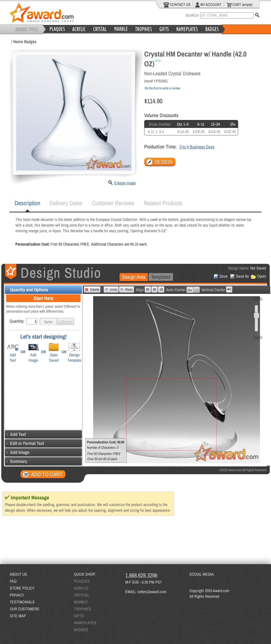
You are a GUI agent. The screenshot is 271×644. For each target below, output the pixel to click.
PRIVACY (17, 595)
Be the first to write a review (162, 88)
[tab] (27, 203)
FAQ (13, 581)
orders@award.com (152, 592)
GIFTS (79, 616)
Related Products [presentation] (163, 203)
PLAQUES (82, 581)
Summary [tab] (16, 461)
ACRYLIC (81, 588)
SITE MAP (18, 616)
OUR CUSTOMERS (25, 609)
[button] (48, 321)
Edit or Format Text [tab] (25, 443)
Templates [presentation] (161, 277)
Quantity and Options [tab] (26, 290)
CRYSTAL (81, 595)
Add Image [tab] (17, 452)
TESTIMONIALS (22, 602)
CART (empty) (239, 5)
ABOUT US (18, 574)
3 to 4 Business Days (197, 147)
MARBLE (81, 602)
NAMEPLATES (85, 623)
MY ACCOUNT (208, 5)
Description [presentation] (27, 203)
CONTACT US (177, 5)
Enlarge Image (125, 183)
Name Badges (25, 41)
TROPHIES (83, 609)
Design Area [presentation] (134, 277)
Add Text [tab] (15, 434)
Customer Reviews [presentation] (113, 203)
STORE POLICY (22, 588)
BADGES (81, 630)
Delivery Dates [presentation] (66, 203)
